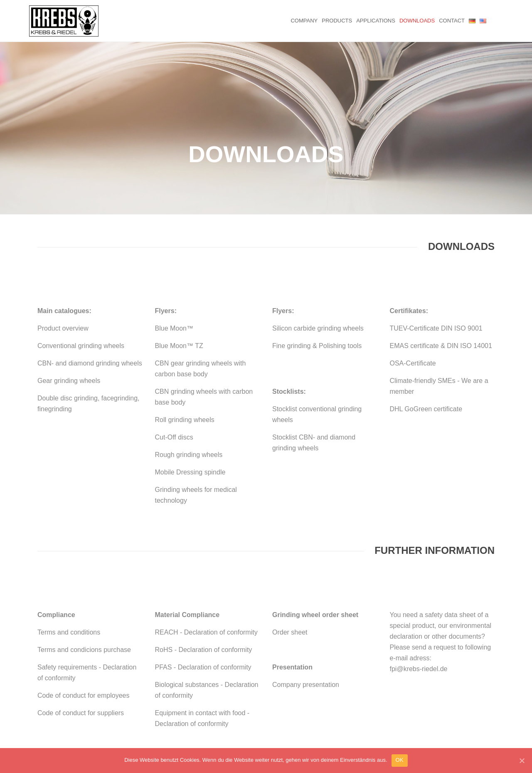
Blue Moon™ (174, 275)
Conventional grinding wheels (81, 293)
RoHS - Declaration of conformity (204, 596)
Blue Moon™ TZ (179, 293)
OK (400, 760)
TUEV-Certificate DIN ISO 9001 (436, 275)
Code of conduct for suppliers (81, 660)
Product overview (63, 275)
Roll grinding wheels (185, 367)
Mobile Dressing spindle (190, 419)
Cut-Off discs (174, 384)
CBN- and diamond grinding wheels (90, 310)
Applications (376, 21)
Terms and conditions (69, 579)
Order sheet (290, 579)
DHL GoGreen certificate (426, 356)
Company (304, 21)
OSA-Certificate (413, 310)
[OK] (522, 761)
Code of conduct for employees (83, 642)
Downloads (417, 21)
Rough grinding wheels (189, 401)
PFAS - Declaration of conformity (203, 614)
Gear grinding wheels (69, 327)
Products (337, 21)
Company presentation (306, 631)
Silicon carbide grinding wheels (318, 275)
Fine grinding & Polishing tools (317, 293)
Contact (452, 21)
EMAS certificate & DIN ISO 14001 (441, 293)
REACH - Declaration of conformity (206, 579)
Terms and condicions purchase (84, 596)
